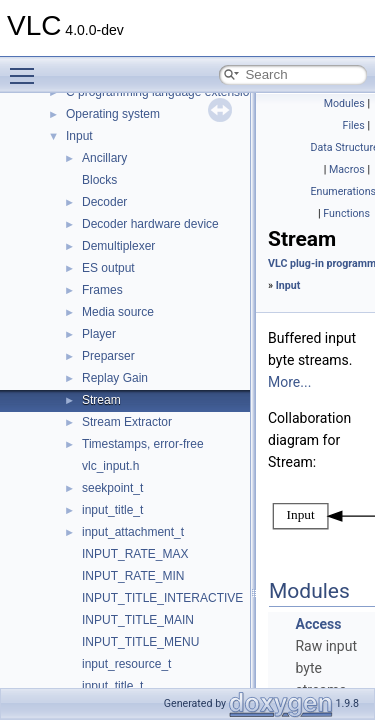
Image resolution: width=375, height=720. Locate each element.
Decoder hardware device (150, 224)
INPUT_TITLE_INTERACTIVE (162, 598)
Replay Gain (115, 378)
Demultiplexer (118, 246)
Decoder (104, 202)
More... (289, 382)
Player (99, 334)
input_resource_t (126, 664)
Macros (347, 169)
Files (354, 125)
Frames (102, 290)
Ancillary (104, 158)
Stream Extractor (127, 422)
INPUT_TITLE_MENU (140, 642)
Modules (344, 103)
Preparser (108, 356)
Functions (346, 213)
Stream (101, 400)
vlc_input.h (110, 466)
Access (318, 624)
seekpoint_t (112, 488)
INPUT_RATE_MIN (133, 576)
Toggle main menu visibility (27, 67)
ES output (108, 268)
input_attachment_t (133, 532)
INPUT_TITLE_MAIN (138, 620)
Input (79, 136)
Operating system (113, 114)
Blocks (99, 180)
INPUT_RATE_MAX (135, 554)
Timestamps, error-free (143, 444)
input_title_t (112, 510)
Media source (118, 312)
